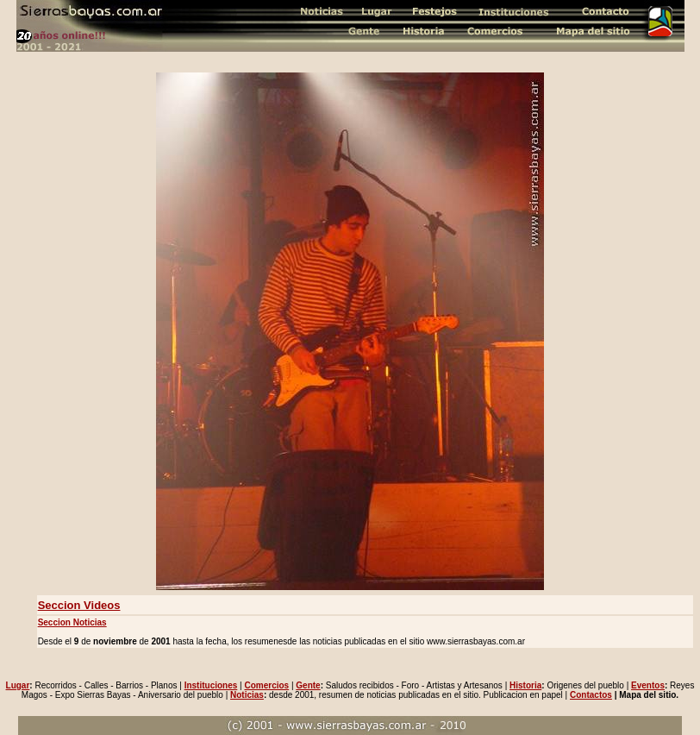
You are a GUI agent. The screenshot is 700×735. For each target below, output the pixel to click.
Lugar (18, 685)
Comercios (266, 685)
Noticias (247, 695)
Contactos (591, 695)
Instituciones (211, 685)
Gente (308, 685)
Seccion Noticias (72, 622)
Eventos (648, 685)
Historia (525, 685)
